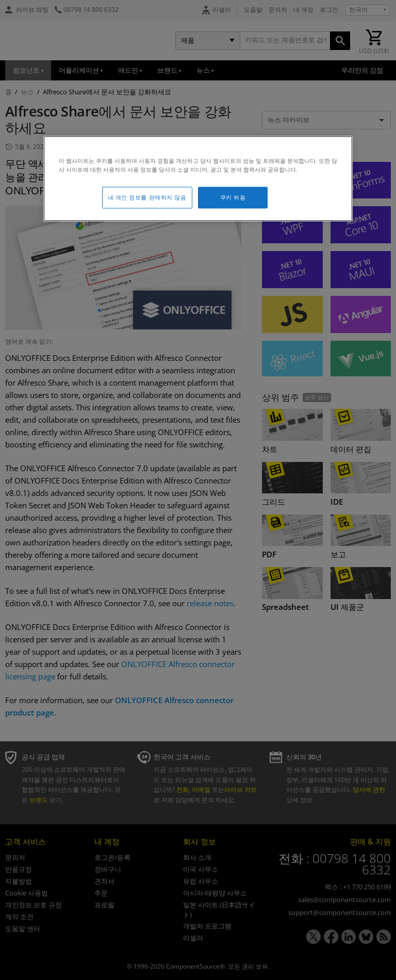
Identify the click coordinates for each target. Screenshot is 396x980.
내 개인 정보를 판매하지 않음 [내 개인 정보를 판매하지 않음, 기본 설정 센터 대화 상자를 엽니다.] (147, 198)
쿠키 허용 (233, 198)
